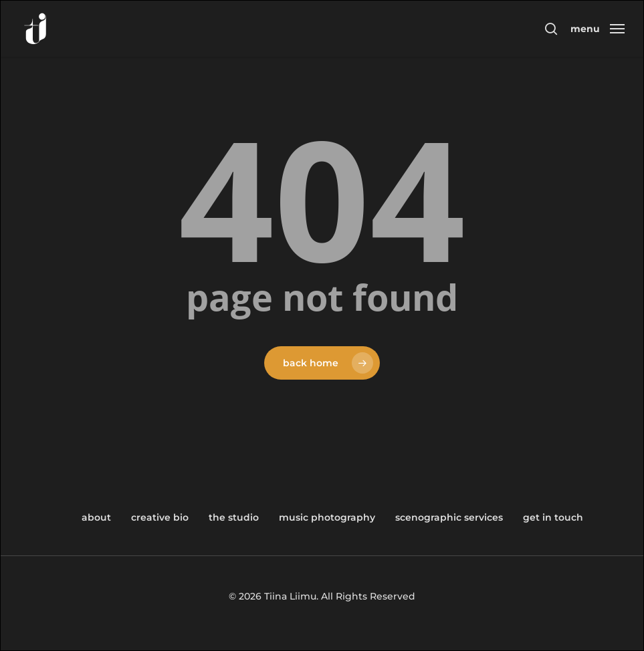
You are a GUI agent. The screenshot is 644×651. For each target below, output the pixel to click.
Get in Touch (553, 517)
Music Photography (327, 517)
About (96, 517)
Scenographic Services (449, 517)
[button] (598, 28)
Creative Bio (160, 517)
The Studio (234, 517)
